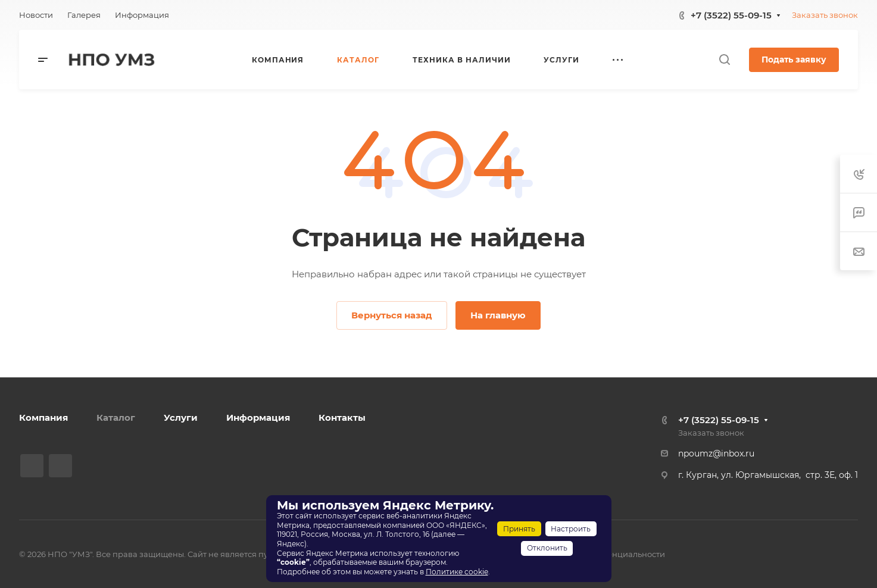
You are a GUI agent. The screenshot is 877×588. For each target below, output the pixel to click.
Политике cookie (457, 572)
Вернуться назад (392, 315)
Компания (43, 417)
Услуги (181, 417)
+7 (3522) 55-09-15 (731, 15)
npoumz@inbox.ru (716, 453)
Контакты (342, 417)
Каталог (116, 417)
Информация (258, 417)
